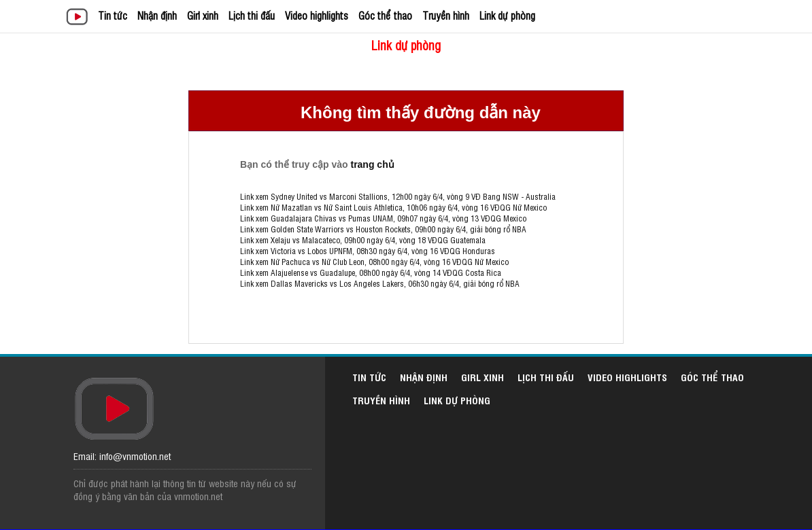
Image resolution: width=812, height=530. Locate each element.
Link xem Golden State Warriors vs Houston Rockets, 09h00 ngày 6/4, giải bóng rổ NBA (383, 229)
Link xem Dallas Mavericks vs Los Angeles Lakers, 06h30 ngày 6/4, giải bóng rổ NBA (380, 283)
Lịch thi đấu (252, 15)
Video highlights (317, 15)
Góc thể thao (385, 15)
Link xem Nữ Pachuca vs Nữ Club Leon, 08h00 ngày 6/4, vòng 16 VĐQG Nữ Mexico (374, 262)
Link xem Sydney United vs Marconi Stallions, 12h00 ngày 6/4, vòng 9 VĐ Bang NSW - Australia (398, 196)
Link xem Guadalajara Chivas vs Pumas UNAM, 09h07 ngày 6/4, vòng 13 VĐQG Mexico (383, 218)
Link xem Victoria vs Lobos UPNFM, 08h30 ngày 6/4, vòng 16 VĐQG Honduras (368, 251)
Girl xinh (203, 15)
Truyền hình (446, 15)
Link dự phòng (507, 15)
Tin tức (113, 15)
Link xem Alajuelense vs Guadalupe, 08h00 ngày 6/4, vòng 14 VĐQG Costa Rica (371, 272)
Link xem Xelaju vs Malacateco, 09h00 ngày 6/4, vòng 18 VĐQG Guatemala (363, 240)
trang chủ (372, 164)
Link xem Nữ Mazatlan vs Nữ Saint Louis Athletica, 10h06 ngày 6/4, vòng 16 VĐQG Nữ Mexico (393, 207)
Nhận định (157, 15)
